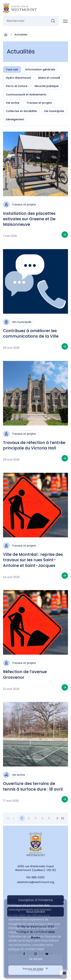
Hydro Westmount (18, 78)
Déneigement (15, 119)
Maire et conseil (49, 78)
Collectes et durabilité (21, 111)
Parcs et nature (17, 86)
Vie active (13, 103)
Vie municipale (54, 111)
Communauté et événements (26, 95)
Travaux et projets (39, 103)
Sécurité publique (46, 86)
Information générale (40, 69)
